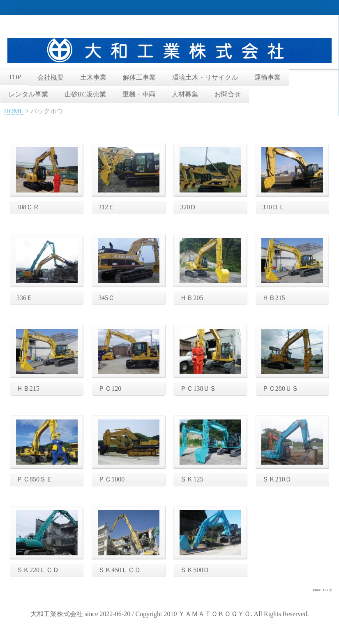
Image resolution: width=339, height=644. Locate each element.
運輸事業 (268, 77)
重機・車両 (139, 94)
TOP (15, 77)
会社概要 (51, 77)
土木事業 (93, 77)
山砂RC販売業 (85, 94)
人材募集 (185, 94)
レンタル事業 (28, 94)
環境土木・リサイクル (205, 77)
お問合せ (228, 94)
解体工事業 (139, 77)
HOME (14, 111)
